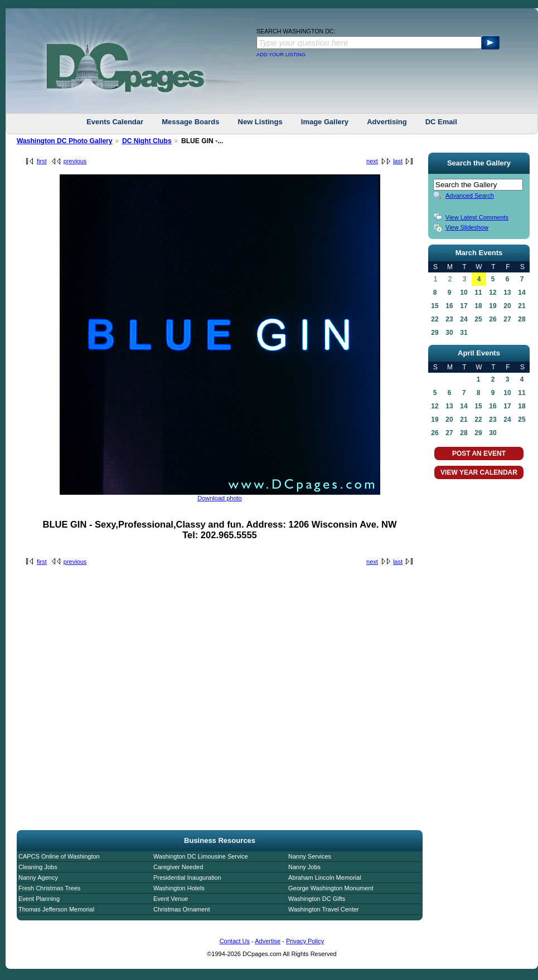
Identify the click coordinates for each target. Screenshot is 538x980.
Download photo (220, 498)
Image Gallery (325, 122)
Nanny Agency (38, 877)
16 (449, 306)
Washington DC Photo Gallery (65, 141)
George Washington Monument (331, 888)
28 (522, 319)
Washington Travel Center (324, 909)
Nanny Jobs (304, 867)
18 (478, 306)
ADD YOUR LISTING (281, 55)
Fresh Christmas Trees (49, 888)
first (42, 161)
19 (493, 306)
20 (507, 306)
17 (464, 306)
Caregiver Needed (178, 867)
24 (464, 319)
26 (493, 319)
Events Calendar (115, 122)
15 (435, 306)
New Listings (260, 122)
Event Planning (39, 899)
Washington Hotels (179, 888)
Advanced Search (470, 196)
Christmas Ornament (181, 909)
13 (507, 292)
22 (435, 319)
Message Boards (190, 122)
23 (449, 319)
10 (464, 292)
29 (435, 333)
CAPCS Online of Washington (59, 856)
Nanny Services (310, 856)
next (372, 161)
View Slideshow (467, 227)
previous (75, 161)
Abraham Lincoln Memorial (325, 877)
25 (478, 319)
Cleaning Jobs (38, 867)
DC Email (441, 122)
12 (493, 292)
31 (464, 333)
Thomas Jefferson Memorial (56, 909)
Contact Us (235, 941)
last (398, 161)
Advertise (268, 941)
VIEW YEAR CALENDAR (479, 472)
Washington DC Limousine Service (201, 856)
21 (522, 306)
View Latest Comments (477, 217)
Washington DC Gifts (317, 899)
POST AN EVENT (479, 454)
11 (478, 292)
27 (507, 319)
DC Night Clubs (147, 141)
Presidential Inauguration (187, 877)
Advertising (387, 122)
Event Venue (171, 899)
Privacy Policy (305, 941)
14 (522, 292)
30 (449, 333)
